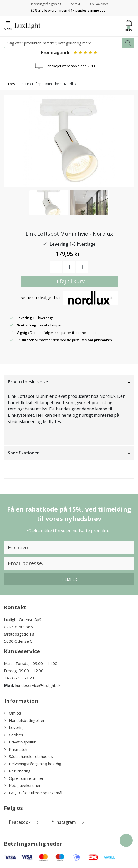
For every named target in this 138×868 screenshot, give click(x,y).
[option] (49, 203)
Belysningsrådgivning (45, 4)
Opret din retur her (24, 778)
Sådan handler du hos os (29, 756)
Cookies (14, 735)
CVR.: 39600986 (18, 627)
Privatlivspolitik (20, 742)
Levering (14, 727)
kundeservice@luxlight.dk (38, 685)
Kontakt (75, 4)
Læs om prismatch (96, 340)
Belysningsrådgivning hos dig (33, 764)
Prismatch (16, 749)
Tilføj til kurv (69, 281)
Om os (13, 713)
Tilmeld (69, 579)
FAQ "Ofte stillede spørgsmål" (34, 793)
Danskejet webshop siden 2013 (70, 66)
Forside (14, 84)
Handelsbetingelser (24, 720)
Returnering (17, 771)
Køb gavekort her (22, 785)
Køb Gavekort (98, 4)
